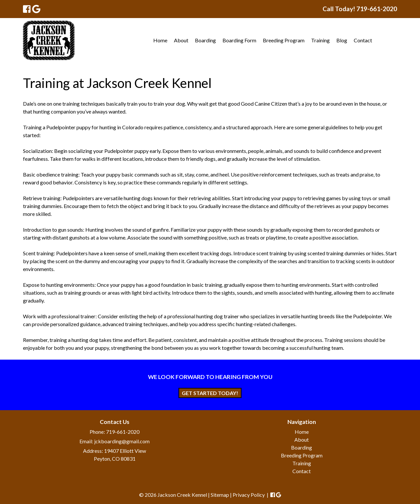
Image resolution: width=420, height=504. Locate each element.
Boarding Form (239, 40)
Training (320, 40)
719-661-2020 (123, 432)
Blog (342, 40)
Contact (363, 40)
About (181, 40)
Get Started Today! (210, 393)
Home (160, 40)
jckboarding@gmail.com (122, 441)
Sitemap (220, 495)
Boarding (205, 40)
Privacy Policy (249, 495)
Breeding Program (284, 40)
